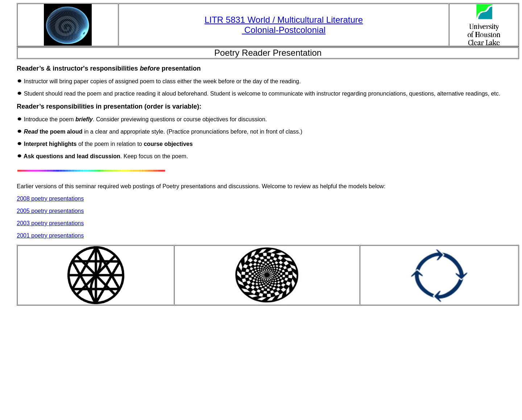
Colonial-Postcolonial (284, 30)
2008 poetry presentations (50, 199)
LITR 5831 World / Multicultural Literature (284, 20)
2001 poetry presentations (50, 236)
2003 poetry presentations (50, 223)
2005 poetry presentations (50, 211)
